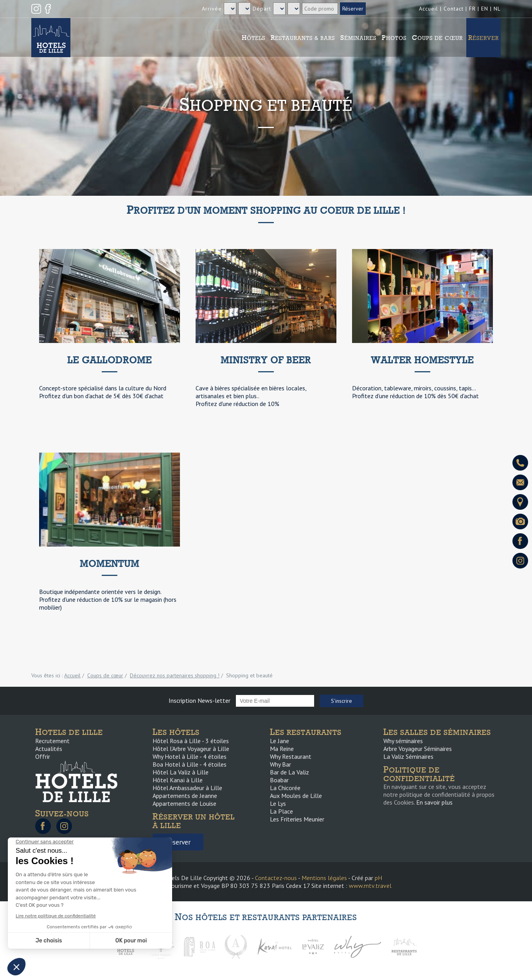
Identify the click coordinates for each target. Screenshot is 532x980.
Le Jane (279, 741)
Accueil (429, 9)
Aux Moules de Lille (296, 796)
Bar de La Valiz (289, 772)
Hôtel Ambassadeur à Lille (187, 788)
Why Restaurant (291, 756)
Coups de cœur (437, 38)
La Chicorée (285, 788)
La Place (281, 811)
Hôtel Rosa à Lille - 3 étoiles (191, 741)
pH (378, 878)
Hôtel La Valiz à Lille (181, 772)
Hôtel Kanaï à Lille (178, 780)
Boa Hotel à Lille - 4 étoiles (190, 764)
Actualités (49, 749)
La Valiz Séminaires (408, 756)
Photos (394, 38)
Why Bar (280, 764)
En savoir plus (434, 802)
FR (472, 9)
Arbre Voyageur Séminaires (418, 749)
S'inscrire (341, 701)
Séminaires (358, 38)
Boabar (279, 780)
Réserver (483, 38)
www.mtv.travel (370, 886)
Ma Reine (282, 749)
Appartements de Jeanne (185, 796)
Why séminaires (403, 741)
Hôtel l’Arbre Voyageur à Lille (191, 749)
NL (497, 9)
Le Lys (278, 803)
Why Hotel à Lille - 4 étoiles (190, 756)
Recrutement (52, 741)
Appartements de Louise (184, 803)
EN (485, 9)
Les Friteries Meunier (297, 819)
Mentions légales (324, 878)
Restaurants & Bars (303, 38)
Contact (454, 9)
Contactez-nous (276, 878)
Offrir (43, 756)
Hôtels (253, 38)
